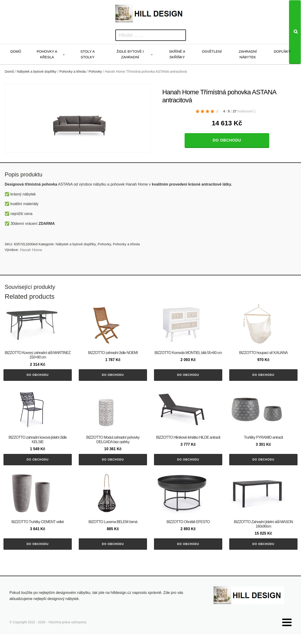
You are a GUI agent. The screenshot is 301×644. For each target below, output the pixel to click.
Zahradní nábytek (248, 54)
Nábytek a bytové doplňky (37, 72)
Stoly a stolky (88, 54)
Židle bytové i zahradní (130, 54)
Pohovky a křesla (47, 54)
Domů (16, 51)
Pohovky (95, 72)
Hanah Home (31, 250)
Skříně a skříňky (177, 54)
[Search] (295, 32)
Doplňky (282, 51)
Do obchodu (227, 140)
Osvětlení (212, 51)
